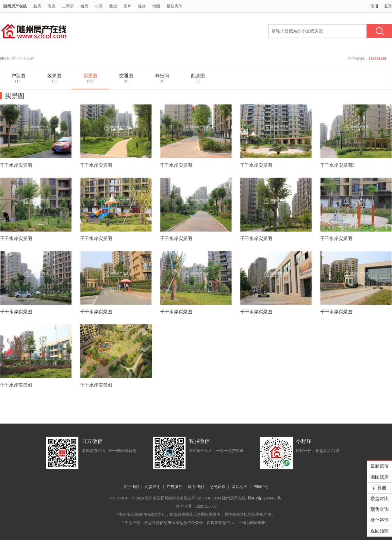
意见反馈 (218, 487)
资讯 (52, 6)
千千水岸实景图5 (337, 165)
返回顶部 (380, 531)
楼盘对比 (380, 499)
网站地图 (239, 487)
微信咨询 (380, 520)
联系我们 (196, 487)
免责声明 (153, 487)
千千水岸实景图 (16, 165)
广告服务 (174, 487)
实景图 (90, 78)
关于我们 (131, 487)
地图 (156, 6)
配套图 (198, 78)
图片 (127, 6)
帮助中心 (261, 487)
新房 (37, 6)
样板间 (162, 78)
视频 (142, 6)
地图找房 (380, 477)
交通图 (126, 78)
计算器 (380, 488)
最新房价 (174, 6)
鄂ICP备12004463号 (264, 498)
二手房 (68, 6)
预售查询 (380, 509)
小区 (99, 6)
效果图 (54, 78)
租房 (84, 6)
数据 (113, 6)
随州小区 (8, 59)
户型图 (18, 78)
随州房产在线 (15, 6)
